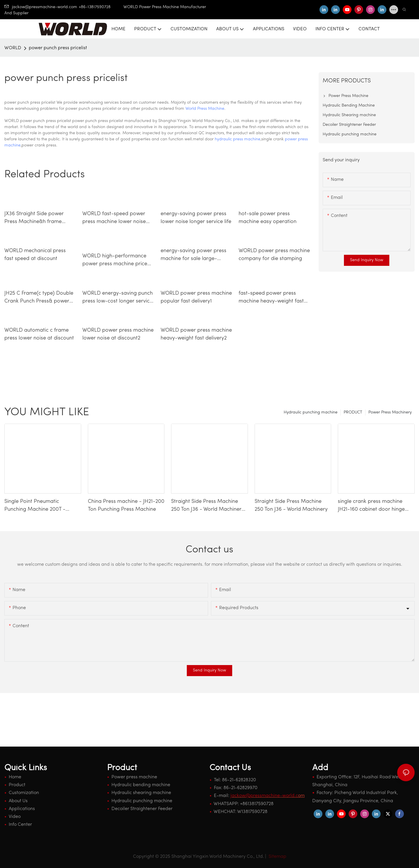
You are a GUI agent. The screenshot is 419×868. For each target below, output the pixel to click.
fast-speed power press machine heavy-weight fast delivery (271, 298)
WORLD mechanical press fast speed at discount (35, 255)
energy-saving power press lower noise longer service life (196, 218)
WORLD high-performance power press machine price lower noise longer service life (118, 261)
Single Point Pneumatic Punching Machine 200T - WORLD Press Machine (35, 506)
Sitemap (277, 857)
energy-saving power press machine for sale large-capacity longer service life (193, 255)
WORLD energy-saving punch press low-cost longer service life (118, 298)
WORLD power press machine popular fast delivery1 (196, 297)
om (268, 796)
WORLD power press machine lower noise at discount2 (118, 334)
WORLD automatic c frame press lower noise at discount (39, 334)
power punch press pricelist (58, 48)
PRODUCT (353, 412)
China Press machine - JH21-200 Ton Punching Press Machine (126, 505)
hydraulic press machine (238, 139)
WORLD (13, 48)
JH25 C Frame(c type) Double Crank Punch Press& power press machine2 (39, 298)
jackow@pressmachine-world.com (41, 7)
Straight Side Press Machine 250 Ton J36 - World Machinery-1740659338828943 (209, 506)
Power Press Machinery (390, 412)
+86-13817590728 (101, 7)
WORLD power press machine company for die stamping (274, 255)
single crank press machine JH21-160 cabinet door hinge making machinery (371, 506)
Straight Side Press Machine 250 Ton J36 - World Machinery (291, 505)
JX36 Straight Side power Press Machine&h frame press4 (34, 218)
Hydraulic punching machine (311, 412)
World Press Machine (205, 109)
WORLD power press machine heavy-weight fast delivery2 (196, 334)
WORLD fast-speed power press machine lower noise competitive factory (114, 218)
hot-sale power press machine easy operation (268, 218)
